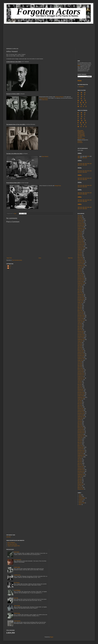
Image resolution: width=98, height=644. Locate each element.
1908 (83, 165)
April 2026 (80, 217)
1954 (88, 200)
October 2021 (80, 301)
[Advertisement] (49, 35)
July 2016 (80, 401)
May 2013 (80, 462)
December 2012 (81, 470)
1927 (81, 180)
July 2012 (80, 478)
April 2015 (80, 425)
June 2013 (80, 460)
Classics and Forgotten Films (14, 546)
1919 (86, 172)
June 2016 (80, 402)
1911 (81, 171)
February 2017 (81, 389)
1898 (83, 158)
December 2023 (81, 261)
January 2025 (80, 241)
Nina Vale (16, 598)
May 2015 (80, 423)
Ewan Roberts (45, 157)
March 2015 (80, 426)
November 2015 (81, 413)
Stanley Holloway (59, 97)
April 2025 (80, 237)
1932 (83, 185)
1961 (81, 207)
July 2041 (80, 216)
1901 (81, 164)
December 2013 (81, 450)
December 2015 (81, 412)
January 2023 (80, 277)
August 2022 (80, 285)
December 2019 (81, 335)
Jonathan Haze (17, 575)
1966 (79, 209)
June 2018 (80, 364)
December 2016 (81, 393)
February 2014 (81, 447)
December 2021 (81, 298)
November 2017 (81, 375)
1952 (83, 200)
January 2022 (80, 296)
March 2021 (80, 311)
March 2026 (80, 219)
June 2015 (80, 422)
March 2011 (80, 487)
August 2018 (80, 360)
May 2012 (80, 481)
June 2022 (80, 288)
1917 (81, 172)
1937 (81, 187)
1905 (91, 164)
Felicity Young (17, 613)
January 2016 (80, 410)
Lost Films (80, 137)
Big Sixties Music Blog (12, 544)
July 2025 (80, 232)
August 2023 (80, 267)
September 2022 (81, 283)
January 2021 (80, 314)
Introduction (81, 87)
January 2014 (80, 449)
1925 (91, 178)
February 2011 (81, 489)
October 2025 (80, 227)
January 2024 (80, 259)
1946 (79, 194)
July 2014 (80, 439)
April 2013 (80, 463)
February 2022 (81, 294)
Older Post (70, 258)
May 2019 (80, 346)
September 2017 (81, 378)
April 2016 (80, 405)
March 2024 (80, 257)
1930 (79, 185)
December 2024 (81, 243)
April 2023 (80, 272)
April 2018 (80, 367)
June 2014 (80, 441)
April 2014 (80, 444)
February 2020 (81, 331)
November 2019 (81, 336)
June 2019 (80, 344)
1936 (79, 187)
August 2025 (80, 230)
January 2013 (80, 468)
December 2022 (81, 278)
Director (80, 501)
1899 (86, 158)
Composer (81, 500)
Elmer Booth (17, 552)
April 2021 (80, 309)
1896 (79, 158)
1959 (86, 201)
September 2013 (81, 455)
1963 (86, 207)
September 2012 (81, 475)
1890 (79, 156)
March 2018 (80, 368)
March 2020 (80, 330)
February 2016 (81, 409)
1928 (83, 180)
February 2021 (81, 312)
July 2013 (80, 459)
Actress (80, 496)
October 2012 (80, 473)
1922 (83, 178)
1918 (83, 172)
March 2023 (80, 274)
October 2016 (80, 396)
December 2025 (81, 224)
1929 (86, 180)
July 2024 (80, 251)
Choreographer (82, 498)
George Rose (58, 186)
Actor (80, 495)
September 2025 (81, 229)
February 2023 (81, 275)
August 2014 (80, 438)
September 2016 (81, 397)
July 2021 (80, 304)
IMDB (79, 66)
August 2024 (80, 249)
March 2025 (80, 238)
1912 (83, 171)
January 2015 (80, 430)
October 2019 (80, 338)
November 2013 (81, 452)
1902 (83, 164)
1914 (88, 171)
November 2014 (81, 433)
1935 (91, 185)
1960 (79, 207)
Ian (10, 268)
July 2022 (80, 286)
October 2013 (80, 454)
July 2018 (80, 362)
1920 (79, 178)
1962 (83, 207)
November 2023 (81, 262)
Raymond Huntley (43, 98)
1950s (80, 197)
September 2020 (81, 320)
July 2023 (80, 269)
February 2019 (81, 351)
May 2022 (80, 290)
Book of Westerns (11, 543)
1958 (83, 201)
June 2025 (80, 233)
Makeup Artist (82, 503)
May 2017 (80, 385)
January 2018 (80, 372)
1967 (81, 209)
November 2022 (81, 280)
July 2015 (80, 420)
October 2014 (80, 434)
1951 (81, 200)
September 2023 (81, 266)
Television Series (81, 139)
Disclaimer (80, 141)
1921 (81, 178)
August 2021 (80, 303)
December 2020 (81, 315)
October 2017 (80, 376)
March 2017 (80, 388)
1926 (79, 180)
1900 (79, 164)
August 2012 (80, 476)
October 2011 (80, 484)
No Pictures (80, 143)
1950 (79, 200)
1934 (88, 185)
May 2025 (80, 235)
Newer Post (9, 258)
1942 (83, 193)
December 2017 (81, 373)
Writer (80, 504)
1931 (81, 185)
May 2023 (80, 270)
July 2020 (80, 323)
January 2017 (80, 391)
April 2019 (80, 348)
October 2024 (80, 246)
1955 (91, 200)
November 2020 (81, 317)
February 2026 (81, 221)
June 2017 (80, 383)
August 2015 (80, 418)
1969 (86, 209)
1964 (88, 207)
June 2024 (80, 253)
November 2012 (81, 471)
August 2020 (80, 322)
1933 (86, 185)
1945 (91, 193)
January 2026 (80, 222)
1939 (86, 187)
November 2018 (81, 356)
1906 (79, 165)
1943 (86, 193)
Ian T (10, 266)
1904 (88, 164)
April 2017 (80, 386)
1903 (86, 164)
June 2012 (80, 479)
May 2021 (80, 307)
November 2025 (81, 225)
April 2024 (80, 256)
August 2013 (80, 457)
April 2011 (80, 486)
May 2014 (80, 442)
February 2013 (81, 467)
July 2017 (80, 381)
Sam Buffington (17, 590)
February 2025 (81, 240)
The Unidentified (81, 135)
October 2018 (80, 357)
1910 (79, 171)
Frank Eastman (17, 621)
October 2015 (80, 415)
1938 (83, 187)
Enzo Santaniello (18, 560)
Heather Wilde (17, 567)
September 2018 (81, 359)
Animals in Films (81, 133)
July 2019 (80, 343)
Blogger (51, 637)
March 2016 (80, 407)
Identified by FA (81, 132)
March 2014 (80, 446)
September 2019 (81, 340)
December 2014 (81, 431)
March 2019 (80, 349)
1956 (79, 201)
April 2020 (80, 328)
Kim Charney (17, 583)
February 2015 (81, 428)
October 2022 (80, 282)
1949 (86, 194)
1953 (86, 200)
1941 (81, 193)
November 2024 (81, 245)
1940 (79, 193)
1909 (86, 165)
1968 (83, 209)
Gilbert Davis (45, 100)
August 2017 (80, 380)
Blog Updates (80, 131)
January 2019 (80, 352)
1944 (88, 193)
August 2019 (80, 341)
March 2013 (80, 465)
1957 (81, 201)
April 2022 (80, 291)
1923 (86, 178)
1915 (91, 171)
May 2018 (80, 365)
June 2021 (80, 306)
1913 (86, 171)
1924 (88, 178)
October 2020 (80, 319)
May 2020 (80, 327)
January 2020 (80, 333)
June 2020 (80, 325)
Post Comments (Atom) (17, 260)
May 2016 (80, 404)
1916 (79, 172)
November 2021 (81, 299)
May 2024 (80, 254)
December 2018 (81, 354)
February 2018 (81, 370)
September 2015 (81, 417)
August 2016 (80, 399)
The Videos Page (81, 136)
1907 (81, 165)
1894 (88, 156)
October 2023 (80, 264)
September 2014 (81, 436)
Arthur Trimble (17, 606)
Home (40, 258)
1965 (91, 207)
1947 (81, 194)
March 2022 (80, 293)
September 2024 (81, 248)
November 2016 (81, 394)
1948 (83, 194)
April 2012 (80, 483)
